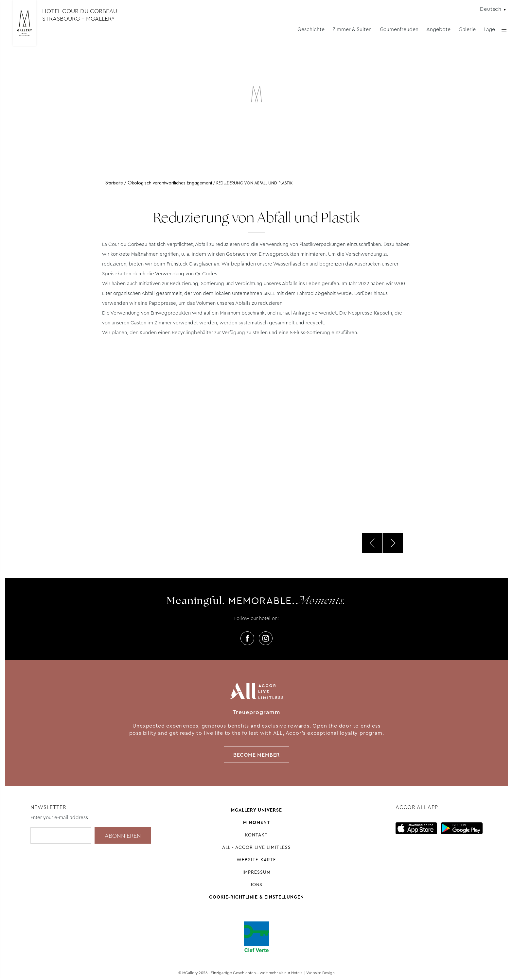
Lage (489, 29)
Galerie (467, 29)
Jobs (256, 885)
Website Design (320, 973)
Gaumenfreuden (399, 29)
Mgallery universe (256, 810)
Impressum (256, 872)
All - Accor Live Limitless (256, 847)
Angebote (438, 29)
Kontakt (256, 835)
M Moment (256, 822)
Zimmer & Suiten (352, 29)
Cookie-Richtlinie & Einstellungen (256, 897)
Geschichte (311, 29)
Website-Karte (256, 860)
